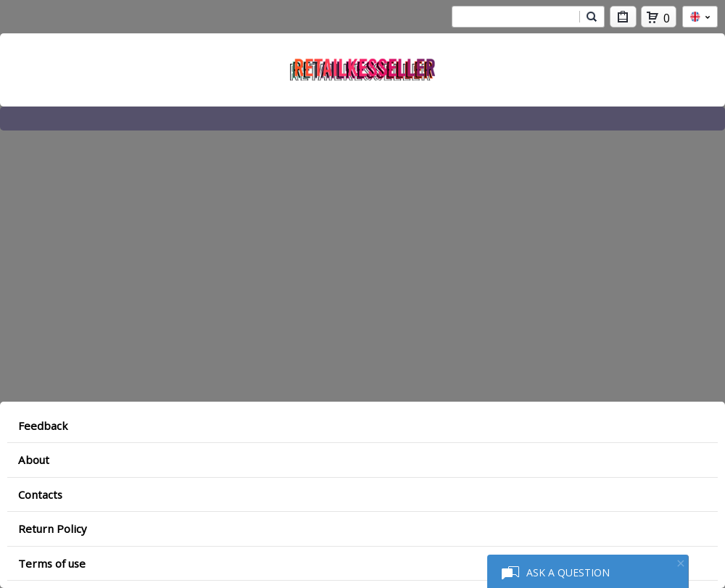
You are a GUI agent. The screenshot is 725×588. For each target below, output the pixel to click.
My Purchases (623, 19)
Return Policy (53, 529)
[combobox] (515, 17)
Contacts (40, 494)
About (34, 460)
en (700, 17)
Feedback (43, 426)
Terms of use (52, 563)
